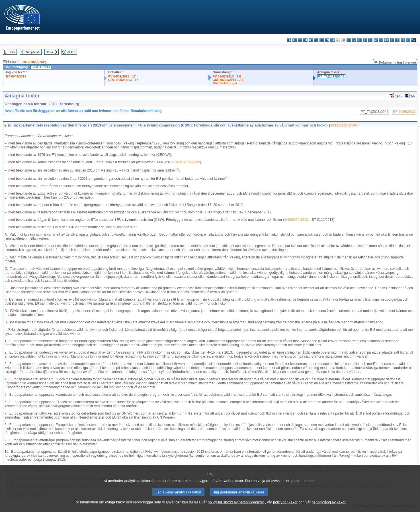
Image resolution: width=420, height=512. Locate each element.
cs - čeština (300, 40)
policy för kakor (285, 507)
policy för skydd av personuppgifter (236, 507)
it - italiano (349, 40)
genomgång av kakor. (329, 507)
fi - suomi (408, 40)
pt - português (387, 40)
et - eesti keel (316, 40)
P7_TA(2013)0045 (331, 76)
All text (71, 52)
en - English (327, 40)
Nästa (49, 52)
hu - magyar (365, 40)
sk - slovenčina (397, 40)
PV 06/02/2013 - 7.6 (227, 76)
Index (12, 52)
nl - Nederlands (376, 40)
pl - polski (381, 40)
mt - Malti (370, 40)
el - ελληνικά (322, 40)
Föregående (33, 52)
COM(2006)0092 (187, 162)
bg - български (289, 40)
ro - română (392, 40)
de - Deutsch (311, 40)
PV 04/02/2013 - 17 (122, 76)
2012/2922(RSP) (34, 62)
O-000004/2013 (296, 220)
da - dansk (305, 40)
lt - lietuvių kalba (359, 40)
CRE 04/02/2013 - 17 (123, 80)
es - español (295, 40)
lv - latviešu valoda (354, 40)
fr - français (332, 40)
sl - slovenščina (403, 40)
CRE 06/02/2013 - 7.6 (228, 80)
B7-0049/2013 (16, 76)
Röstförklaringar (225, 83)
